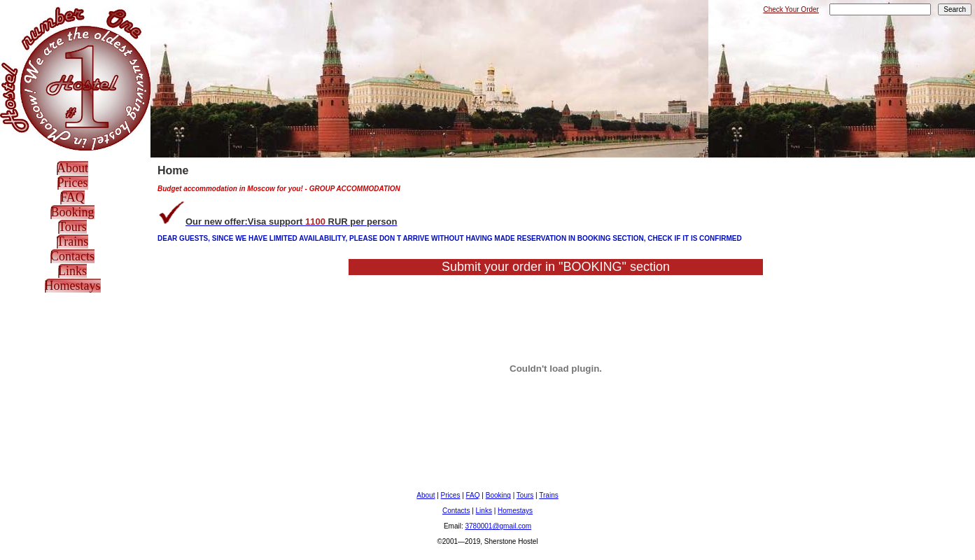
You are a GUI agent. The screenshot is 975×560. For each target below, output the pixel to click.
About (72, 168)
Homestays (73, 286)
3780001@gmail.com (498, 526)
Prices (73, 183)
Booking (72, 212)
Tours (72, 227)
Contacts (72, 256)
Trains (72, 241)
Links (72, 271)
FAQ (72, 197)
